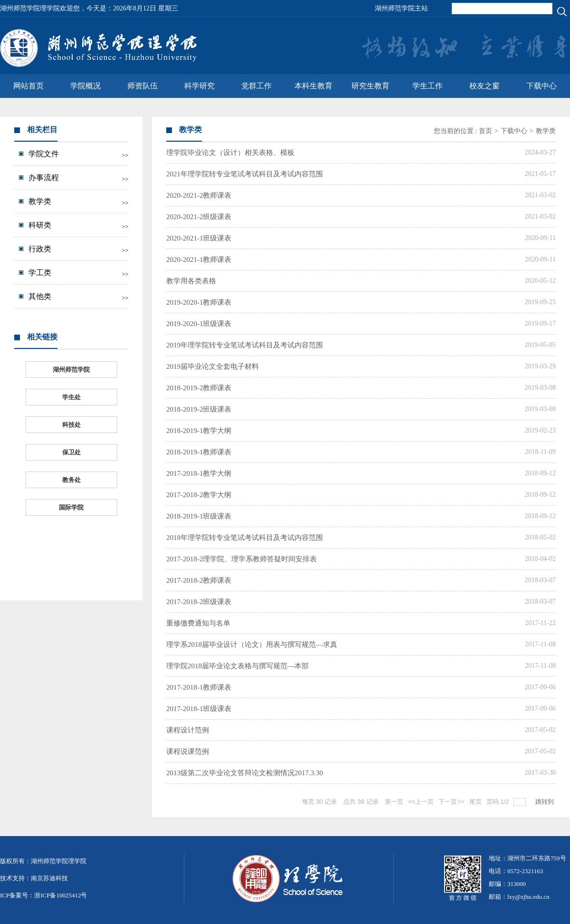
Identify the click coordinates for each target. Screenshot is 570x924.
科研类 (40, 225)
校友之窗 (484, 86)
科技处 (71, 425)
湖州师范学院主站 (401, 8)
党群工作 (256, 86)
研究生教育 (370, 86)
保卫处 (71, 452)
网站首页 (28, 86)
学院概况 (85, 86)
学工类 (40, 273)
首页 (485, 131)
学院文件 (44, 154)
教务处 (71, 480)
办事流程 (44, 178)
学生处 (71, 397)
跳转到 (546, 802)
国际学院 (71, 507)
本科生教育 (313, 86)
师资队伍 (142, 86)
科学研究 (199, 86)
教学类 (40, 201)
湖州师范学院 (71, 370)
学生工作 (427, 86)
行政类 (40, 249)
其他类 (40, 296)
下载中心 (541, 86)
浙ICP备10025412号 (61, 895)
